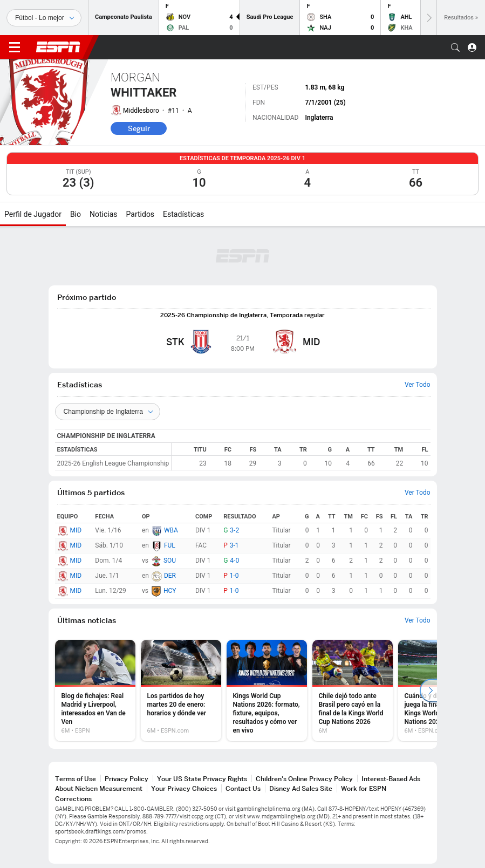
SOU (170, 561)
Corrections (73, 799)
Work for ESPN (364, 788)
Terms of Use (76, 779)
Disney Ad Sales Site (301, 788)
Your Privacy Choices (184, 788)
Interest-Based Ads (391, 779)
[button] (455, 47)
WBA (171, 530)
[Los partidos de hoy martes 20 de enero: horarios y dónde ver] (181, 691)
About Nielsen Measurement (99, 788)
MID (76, 530)
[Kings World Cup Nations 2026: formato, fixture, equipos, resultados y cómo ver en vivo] (267, 691)
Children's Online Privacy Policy (304, 779)
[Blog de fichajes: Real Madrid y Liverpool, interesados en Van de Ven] (95, 691)
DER (170, 576)
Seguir (139, 128)
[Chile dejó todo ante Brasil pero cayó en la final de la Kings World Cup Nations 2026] (353, 691)
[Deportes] (44, 18)
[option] (95, 691)
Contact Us (243, 788)
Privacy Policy (127, 779)
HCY (170, 591)
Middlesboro (141, 111)
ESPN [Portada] (58, 47)
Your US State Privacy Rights (202, 779)
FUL (170, 545)
